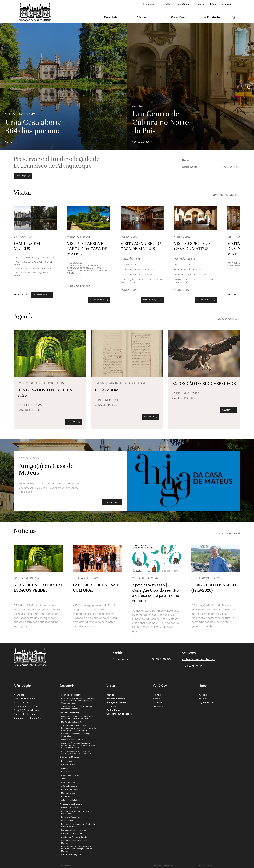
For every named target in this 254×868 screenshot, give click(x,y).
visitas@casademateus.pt (199, 659)
